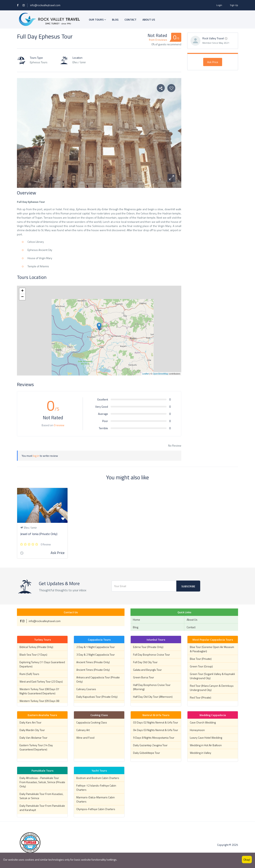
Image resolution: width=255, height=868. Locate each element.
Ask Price (213, 62)
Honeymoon (197, 730)
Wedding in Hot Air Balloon (206, 745)
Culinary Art (83, 730)
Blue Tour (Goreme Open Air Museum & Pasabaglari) (212, 649)
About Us (192, 620)
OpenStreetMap (161, 374)
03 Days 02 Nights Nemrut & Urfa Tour (156, 722)
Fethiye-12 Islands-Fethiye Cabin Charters (96, 788)
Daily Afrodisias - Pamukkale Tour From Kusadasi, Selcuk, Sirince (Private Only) (42, 782)
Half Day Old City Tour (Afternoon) (153, 697)
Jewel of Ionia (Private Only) (39, 534)
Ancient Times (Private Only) (93, 662)
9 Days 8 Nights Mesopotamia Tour (154, 738)
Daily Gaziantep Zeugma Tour (150, 745)
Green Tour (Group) (201, 666)
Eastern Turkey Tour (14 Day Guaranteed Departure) (36, 747)
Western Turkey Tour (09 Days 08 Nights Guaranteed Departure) (39, 703)
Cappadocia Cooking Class (92, 722)
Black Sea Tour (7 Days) (33, 654)
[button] (171, 178)
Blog (136, 627)
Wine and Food (85, 738)
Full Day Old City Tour (145, 662)
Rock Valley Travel (213, 38)
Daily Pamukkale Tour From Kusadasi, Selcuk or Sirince (41, 796)
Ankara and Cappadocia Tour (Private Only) (98, 679)
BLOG (115, 19)
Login (219, 5)
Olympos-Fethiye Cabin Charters (96, 809)
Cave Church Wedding (203, 722)
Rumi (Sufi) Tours (29, 674)
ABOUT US (149, 19)
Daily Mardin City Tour (32, 730)
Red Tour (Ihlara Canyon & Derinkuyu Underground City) (212, 688)
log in (36, 456)
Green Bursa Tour (144, 677)
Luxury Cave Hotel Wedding (206, 738)
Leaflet (146, 374)
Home (136, 620)
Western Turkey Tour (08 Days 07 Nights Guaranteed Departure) (39, 691)
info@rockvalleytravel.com (45, 5)
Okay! (247, 860)
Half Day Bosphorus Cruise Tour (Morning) (152, 687)
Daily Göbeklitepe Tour (147, 753)
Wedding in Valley (201, 753)
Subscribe (188, 586)
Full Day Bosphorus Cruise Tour (152, 654)
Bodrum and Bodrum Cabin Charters (98, 778)
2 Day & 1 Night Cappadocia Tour (96, 647)
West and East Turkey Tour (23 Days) (41, 681)
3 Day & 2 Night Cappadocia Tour (96, 654)
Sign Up (234, 5)
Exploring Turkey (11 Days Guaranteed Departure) (42, 664)
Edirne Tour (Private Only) (148, 647)
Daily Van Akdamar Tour (33, 738)
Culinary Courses (86, 689)
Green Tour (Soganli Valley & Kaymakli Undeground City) (212, 676)
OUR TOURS (97, 19)
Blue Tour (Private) (201, 659)
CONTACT (130, 19)
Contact (191, 627)
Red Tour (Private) (201, 697)
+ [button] (22, 291)
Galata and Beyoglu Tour (147, 670)
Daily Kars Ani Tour (30, 722)
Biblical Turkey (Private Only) (36, 647)
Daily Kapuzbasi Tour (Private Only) (97, 697)
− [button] (22, 297)
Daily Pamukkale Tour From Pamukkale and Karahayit (42, 808)
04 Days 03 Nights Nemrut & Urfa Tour (156, 730)
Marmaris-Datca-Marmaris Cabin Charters (96, 799)
